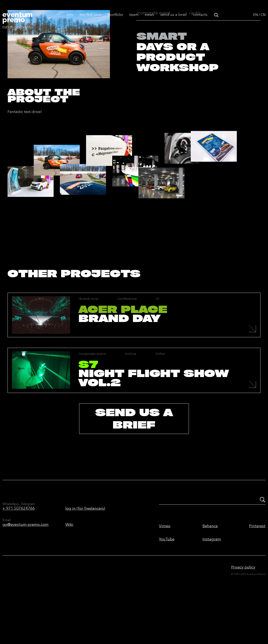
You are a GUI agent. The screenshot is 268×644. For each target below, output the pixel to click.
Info (70, 19)
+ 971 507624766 (19, 550)
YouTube (167, 581)
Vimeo (165, 568)
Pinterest (257, 568)
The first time (91, 19)
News (149, 19)
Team (134, 19)
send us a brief (134, 460)
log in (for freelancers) (85, 550)
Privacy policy (243, 609)
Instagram (212, 581)
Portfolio (116, 19)
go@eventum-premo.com (26, 566)
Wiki (69, 566)
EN (255, 19)
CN (263, 19)
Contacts (200, 19)
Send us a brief (173, 19)
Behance (210, 568)
